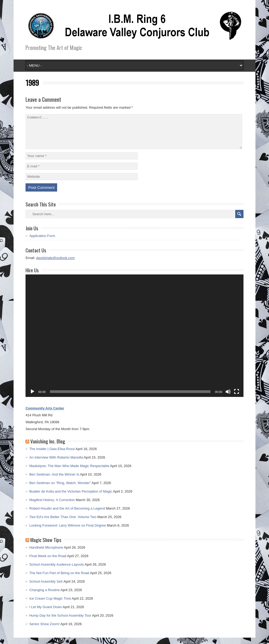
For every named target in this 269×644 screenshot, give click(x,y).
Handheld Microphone (46, 554)
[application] (134, 342)
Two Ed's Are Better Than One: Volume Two (63, 523)
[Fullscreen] (237, 398)
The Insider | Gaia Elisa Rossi (52, 455)
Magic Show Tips (46, 546)
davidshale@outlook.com (55, 264)
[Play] (32, 398)
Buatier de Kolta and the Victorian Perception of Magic (71, 498)
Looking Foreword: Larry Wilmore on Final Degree (68, 532)
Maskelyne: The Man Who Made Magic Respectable (69, 472)
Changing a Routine (45, 596)
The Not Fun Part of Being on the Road (59, 579)
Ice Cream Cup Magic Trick (50, 605)
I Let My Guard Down (46, 613)
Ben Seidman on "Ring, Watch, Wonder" (60, 489)
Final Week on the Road (48, 562)
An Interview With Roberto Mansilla (56, 464)
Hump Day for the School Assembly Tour (60, 622)
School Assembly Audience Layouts (56, 571)
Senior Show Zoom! (44, 630)
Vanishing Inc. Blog (48, 447)
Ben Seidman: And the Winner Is (54, 481)
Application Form (42, 242)
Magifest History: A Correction (52, 506)
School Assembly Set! (46, 588)
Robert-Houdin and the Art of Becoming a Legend (67, 515)
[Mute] (228, 398)
